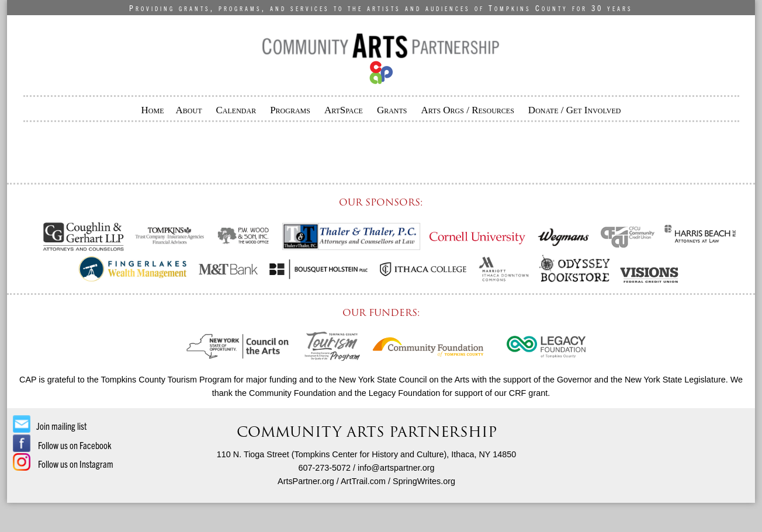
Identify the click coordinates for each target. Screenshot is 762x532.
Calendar (236, 110)
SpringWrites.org (424, 481)
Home (153, 110)
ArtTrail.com (363, 481)
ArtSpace (344, 110)
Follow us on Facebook (62, 445)
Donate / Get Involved (575, 110)
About (189, 110)
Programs (290, 110)
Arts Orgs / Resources (468, 110)
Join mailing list (50, 426)
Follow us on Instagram (63, 464)
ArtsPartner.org (306, 481)
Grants (392, 110)
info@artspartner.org (396, 468)
